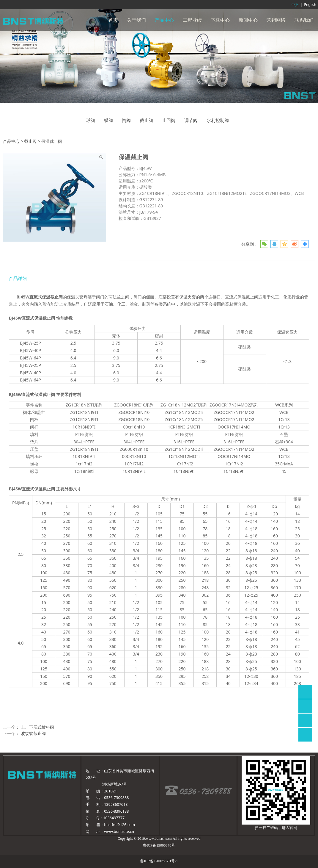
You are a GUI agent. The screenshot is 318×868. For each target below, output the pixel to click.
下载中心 (220, 20)
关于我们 (136, 20)
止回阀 (169, 120)
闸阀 (126, 120)
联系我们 (304, 20)
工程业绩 (192, 20)
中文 (295, 5)
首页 (113, 20)
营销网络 (276, 20)
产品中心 (164, 20)
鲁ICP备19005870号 (159, 845)
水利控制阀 (218, 120)
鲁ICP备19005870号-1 (159, 861)
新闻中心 (248, 20)
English (310, 5)
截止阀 (146, 120)
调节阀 (191, 120)
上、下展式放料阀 (37, 727)
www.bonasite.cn (119, 832)
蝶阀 (108, 120)
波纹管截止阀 (33, 733)
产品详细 (18, 278)
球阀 (91, 120)
